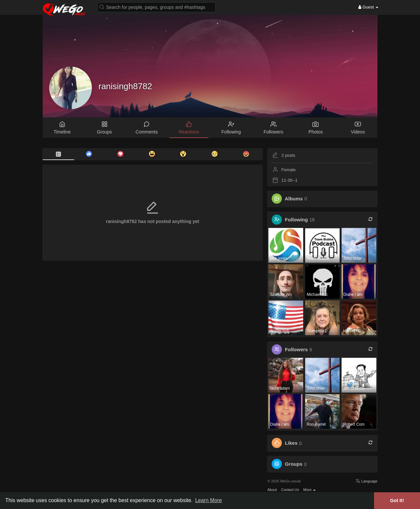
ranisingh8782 (125, 86)
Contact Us (290, 490)
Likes (291, 443)
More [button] (309, 490)
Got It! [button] (397, 500)
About (272, 490)
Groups (294, 464)
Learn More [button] (209, 500)
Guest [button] (368, 7)
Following (296, 220)
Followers (296, 349)
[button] (157, 7)
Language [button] (366, 481)
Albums (294, 199)
